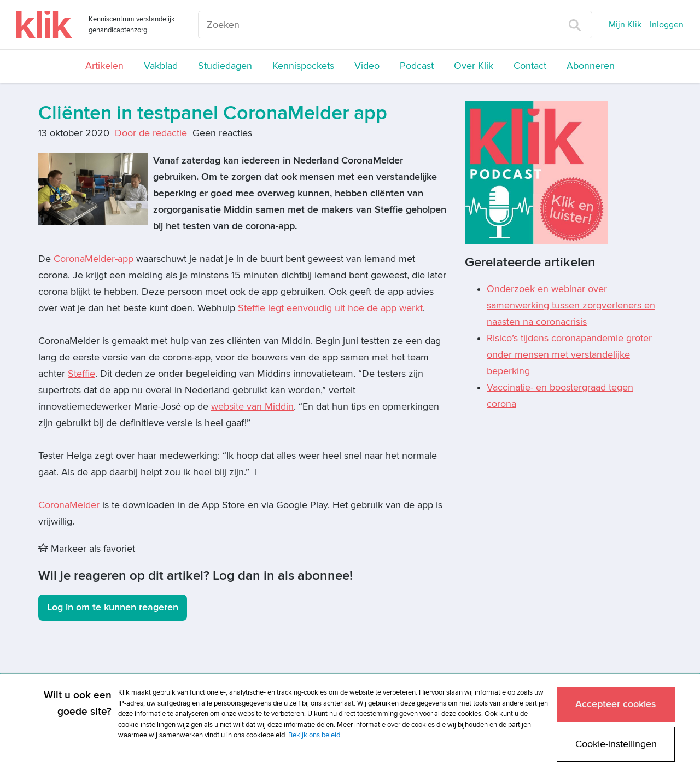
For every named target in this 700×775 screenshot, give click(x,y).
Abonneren (591, 66)
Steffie (81, 374)
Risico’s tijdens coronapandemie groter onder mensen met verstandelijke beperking (569, 355)
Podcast (417, 66)
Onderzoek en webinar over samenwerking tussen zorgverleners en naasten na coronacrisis (571, 305)
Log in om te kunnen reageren (113, 607)
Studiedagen (225, 66)
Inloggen (667, 25)
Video (367, 66)
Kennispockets (303, 66)
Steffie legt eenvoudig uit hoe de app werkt (330, 308)
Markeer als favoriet (87, 549)
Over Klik (474, 66)
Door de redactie (151, 133)
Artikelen (104, 66)
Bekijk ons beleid (314, 735)
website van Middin (252, 407)
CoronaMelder (69, 505)
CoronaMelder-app (94, 259)
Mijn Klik (625, 25)
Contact (530, 66)
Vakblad (161, 66)
